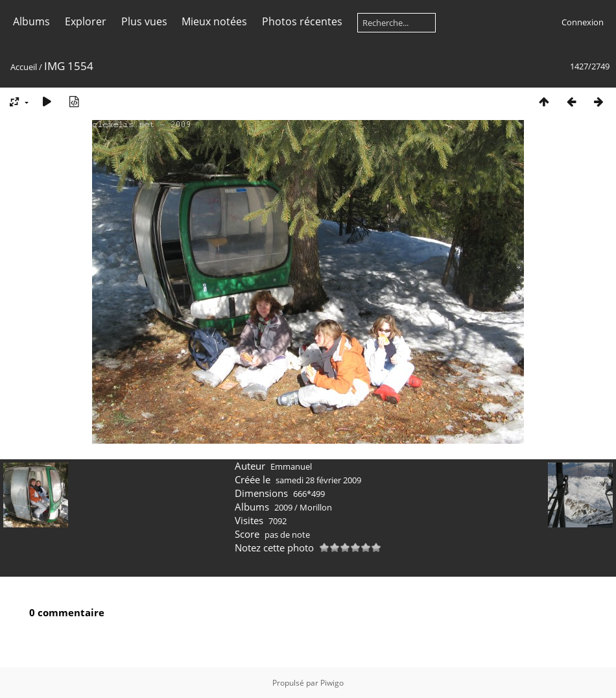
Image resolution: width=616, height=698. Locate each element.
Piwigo (332, 683)
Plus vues (144, 21)
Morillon (316, 507)
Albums (31, 21)
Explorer (86, 21)
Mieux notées (214, 21)
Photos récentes (302, 21)
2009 (283, 507)
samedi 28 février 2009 (318, 480)
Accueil (24, 67)
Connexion (583, 22)
